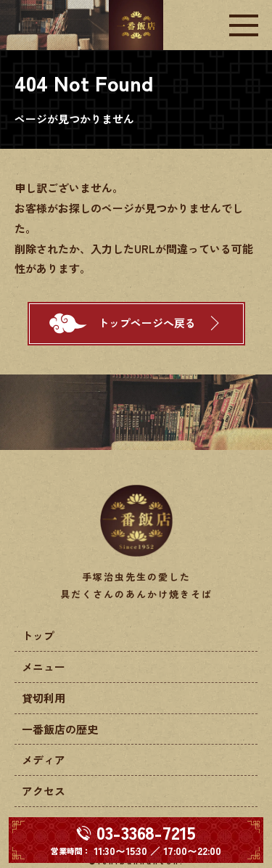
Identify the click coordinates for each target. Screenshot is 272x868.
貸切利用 (44, 698)
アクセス (44, 791)
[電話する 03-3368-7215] (136, 840)
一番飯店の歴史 (60, 729)
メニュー (44, 667)
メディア (44, 759)
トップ (38, 635)
